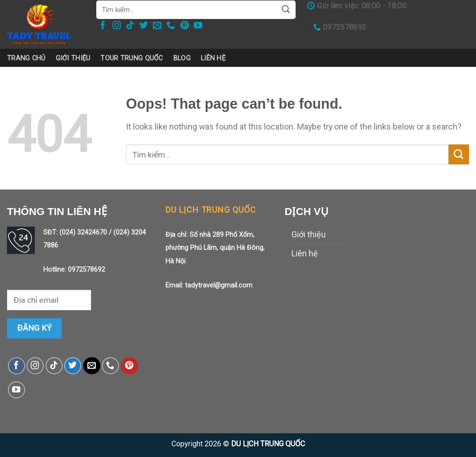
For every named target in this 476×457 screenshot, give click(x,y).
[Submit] (459, 155)
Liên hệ (213, 58)
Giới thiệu (73, 58)
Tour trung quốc (132, 58)
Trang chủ (26, 58)
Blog (182, 58)
